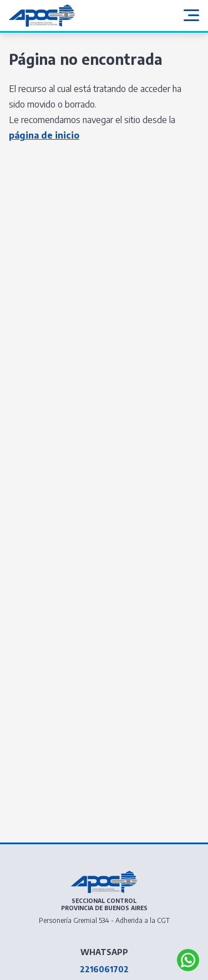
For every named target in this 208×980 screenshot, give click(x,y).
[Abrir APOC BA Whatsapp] (188, 960)
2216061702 (104, 969)
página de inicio (44, 135)
